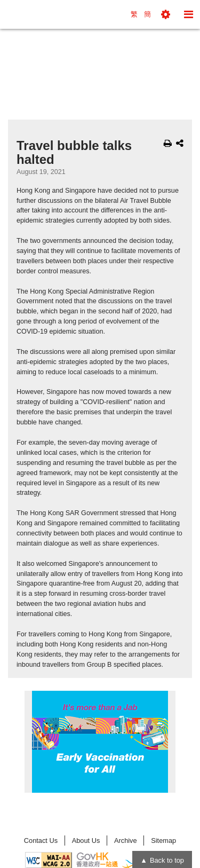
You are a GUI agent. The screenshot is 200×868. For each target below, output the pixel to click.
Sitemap (163, 841)
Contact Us (41, 841)
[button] (166, 14)
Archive (126, 841)
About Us (86, 841)
